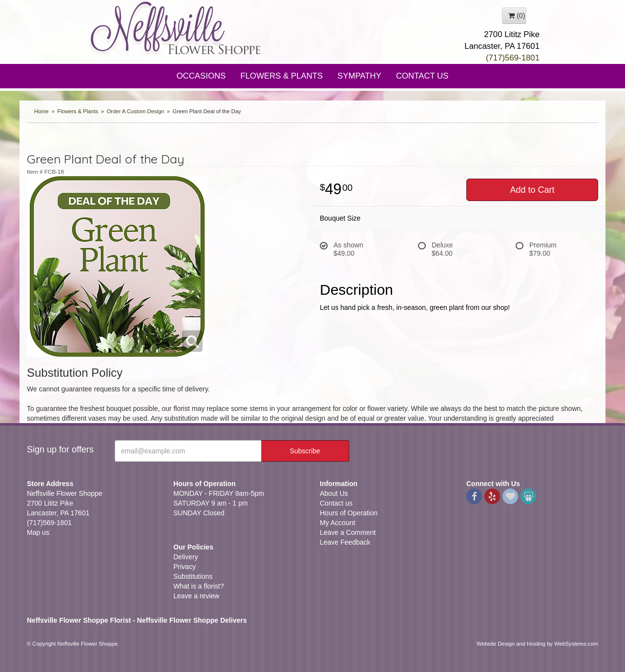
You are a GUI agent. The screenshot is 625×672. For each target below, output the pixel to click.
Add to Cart (532, 190)
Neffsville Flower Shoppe (176, 28)
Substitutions (193, 576)
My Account (337, 523)
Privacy (185, 567)
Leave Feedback (345, 542)
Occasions (201, 76)
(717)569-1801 (513, 58)
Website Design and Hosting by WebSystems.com (537, 644)
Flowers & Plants (281, 76)
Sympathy (359, 76)
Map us (38, 532)
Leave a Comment (348, 532)
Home (42, 111)
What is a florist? (198, 586)
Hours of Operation (349, 513)
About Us (334, 493)
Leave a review (196, 596)
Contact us (336, 503)
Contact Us (422, 76)
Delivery (186, 557)
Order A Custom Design (136, 111)
